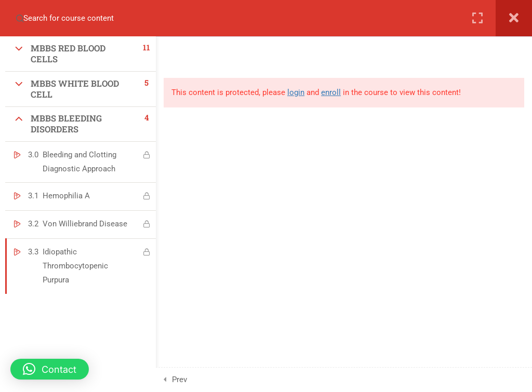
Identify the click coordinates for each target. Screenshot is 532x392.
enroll (331, 92)
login (296, 92)
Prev (179, 380)
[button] (50, 369)
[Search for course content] (15, 18)
